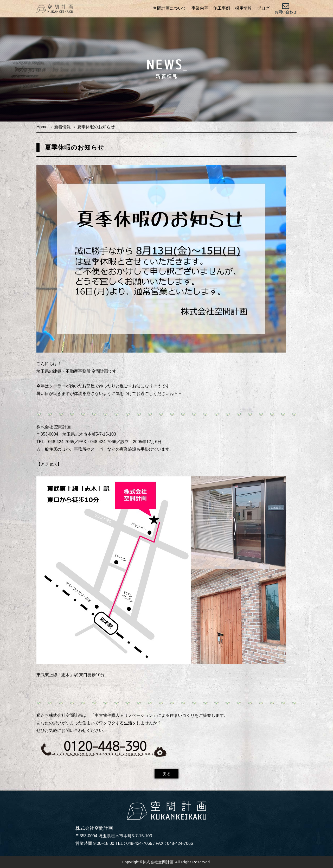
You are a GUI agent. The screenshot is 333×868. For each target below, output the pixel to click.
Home (42, 127)
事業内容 (200, 8)
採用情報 (244, 8)
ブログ (263, 8)
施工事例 (222, 8)
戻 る (166, 774)
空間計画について (170, 8)
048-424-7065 (139, 843)
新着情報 (62, 127)
